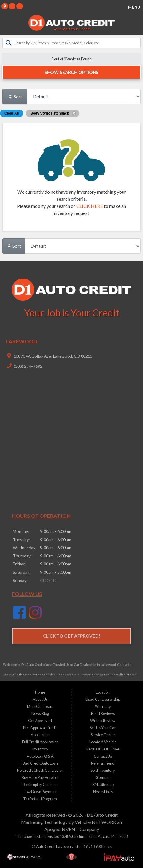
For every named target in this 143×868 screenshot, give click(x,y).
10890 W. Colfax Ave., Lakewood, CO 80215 (53, 356)
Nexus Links (103, 792)
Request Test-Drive (103, 749)
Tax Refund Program (40, 799)
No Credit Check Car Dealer (40, 770)
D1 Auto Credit (102, 815)
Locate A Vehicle (103, 742)
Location (103, 692)
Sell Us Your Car (103, 728)
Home (40, 692)
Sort (15, 96)
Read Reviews (103, 713)
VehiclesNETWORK (96, 822)
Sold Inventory (103, 770)
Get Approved (40, 721)
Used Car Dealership (103, 699)
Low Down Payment (40, 792)
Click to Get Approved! (72, 636)
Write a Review (103, 721)
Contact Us (103, 756)
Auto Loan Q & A (40, 756)
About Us (40, 699)
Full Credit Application (40, 742)
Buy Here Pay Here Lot (40, 777)
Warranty (103, 706)
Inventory (40, 749)
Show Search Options (71, 72)
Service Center (103, 735)
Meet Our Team (40, 706)
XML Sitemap (103, 785)
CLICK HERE (90, 206)
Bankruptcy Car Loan (40, 785)
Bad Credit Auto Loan (40, 763)
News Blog (40, 713)
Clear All (12, 113)
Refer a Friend (103, 763)
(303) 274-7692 (28, 366)
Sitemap (103, 777)
